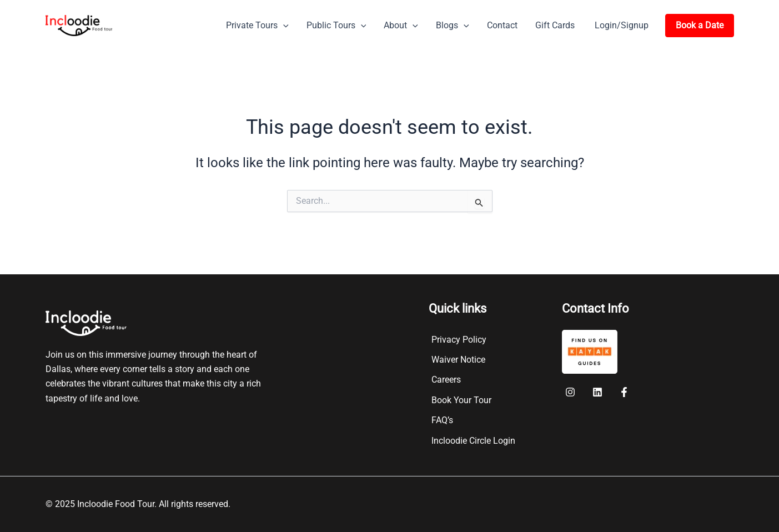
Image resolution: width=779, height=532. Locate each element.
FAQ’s (442, 420)
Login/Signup (622, 25)
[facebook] (572, 392)
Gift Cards (555, 25)
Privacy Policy (459, 340)
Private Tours (257, 25)
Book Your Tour (461, 400)
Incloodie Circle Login (473, 441)
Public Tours (336, 25)
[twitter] (599, 392)
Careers (446, 380)
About (401, 25)
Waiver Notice (458, 360)
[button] (283, 25)
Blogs (453, 25)
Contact (502, 25)
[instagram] (626, 392)
